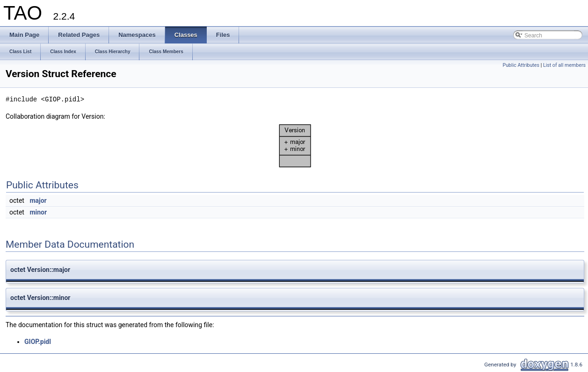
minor (38, 212)
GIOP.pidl (38, 342)
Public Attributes (521, 65)
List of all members (564, 65)
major (38, 200)
